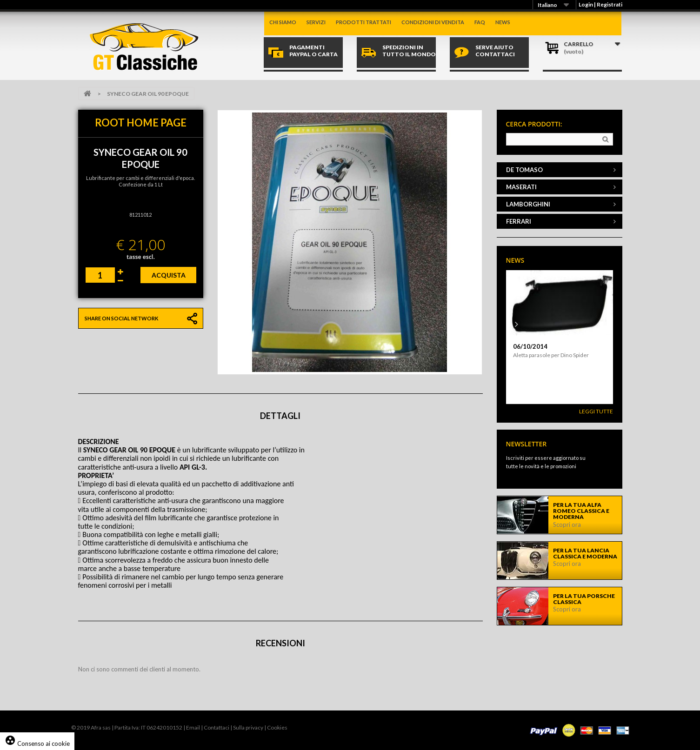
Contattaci (217, 727)
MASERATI (521, 187)
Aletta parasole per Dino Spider (551, 355)
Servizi (316, 22)
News (503, 22)
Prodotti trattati (363, 22)
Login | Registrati (600, 4)
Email (193, 727)
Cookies (277, 727)
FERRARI (519, 221)
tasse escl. (141, 257)
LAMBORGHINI (528, 204)
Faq (480, 22)
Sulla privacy (248, 727)
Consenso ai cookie (37, 743)
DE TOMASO (524, 170)
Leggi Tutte (596, 411)
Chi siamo (283, 22)
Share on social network (121, 318)
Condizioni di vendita (433, 22)
